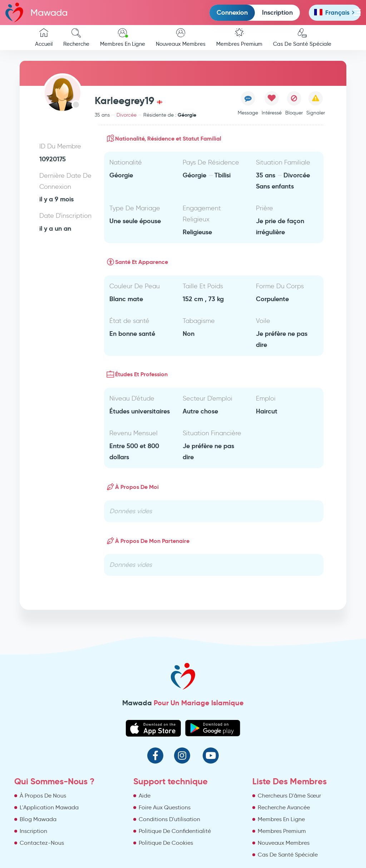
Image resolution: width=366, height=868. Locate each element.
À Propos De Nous (43, 796)
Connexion (232, 12)
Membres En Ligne (123, 38)
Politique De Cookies (166, 843)
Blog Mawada (38, 819)
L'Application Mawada (49, 807)
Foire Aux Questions (165, 807)
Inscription (277, 12)
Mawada (36, 12)
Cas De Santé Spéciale (302, 38)
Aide (145, 796)
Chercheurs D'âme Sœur (289, 796)
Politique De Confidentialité (175, 831)
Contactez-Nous (42, 843)
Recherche (76, 38)
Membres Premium (239, 38)
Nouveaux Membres (181, 38)
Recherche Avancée (284, 807)
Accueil (44, 38)
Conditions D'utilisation (169, 819)
